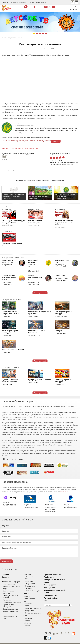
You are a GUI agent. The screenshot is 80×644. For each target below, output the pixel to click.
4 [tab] (43, 34)
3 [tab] (40, 34)
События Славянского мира (38, 577)
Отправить (6, 561)
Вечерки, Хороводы (35, 589)
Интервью (7, 591)
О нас (52, 593)
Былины (31, 624)
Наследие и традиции (36, 611)
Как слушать (55, 588)
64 (50, 7)
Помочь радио (56, 595)
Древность (31, 599)
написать (56, 141)
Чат (71, 10)
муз (53, 7)
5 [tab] (46, 34)
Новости (5, 577)
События (30, 575)
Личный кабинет (57, 598)
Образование (33, 597)
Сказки (30, 619)
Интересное (32, 609)
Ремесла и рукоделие (36, 606)
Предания (31, 616)
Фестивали (32, 579)
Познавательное (34, 584)
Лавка (32, 2)
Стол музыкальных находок (14, 594)
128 (46, 7)
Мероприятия (41, 2)
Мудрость (31, 602)
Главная (6, 2)
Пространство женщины (12, 601)
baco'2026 (6, 641)
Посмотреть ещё (40, 293)
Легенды (31, 621)
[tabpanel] (40, 22)
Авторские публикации (19, 2)
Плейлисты (55, 577)
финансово (64, 492)
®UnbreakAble (22, 641)
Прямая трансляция (58, 575)
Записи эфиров (9, 584)
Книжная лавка (9, 608)
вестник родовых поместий (28, 148)
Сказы (29, 614)
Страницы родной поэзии (13, 611)
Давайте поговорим (11, 606)
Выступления (32, 582)
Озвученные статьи (11, 604)
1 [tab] (34, 34)
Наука (30, 604)
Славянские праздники (12, 599)
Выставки (31, 587)
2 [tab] (37, 34)
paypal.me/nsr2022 (70, 507)
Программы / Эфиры (11, 582)
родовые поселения (10, 148)
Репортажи (7, 596)
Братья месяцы (9, 589)
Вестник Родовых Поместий (25, 126)
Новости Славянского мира (14, 587)
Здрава (30, 594)
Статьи (29, 592)
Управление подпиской (60, 590)
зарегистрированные (72, 163)
